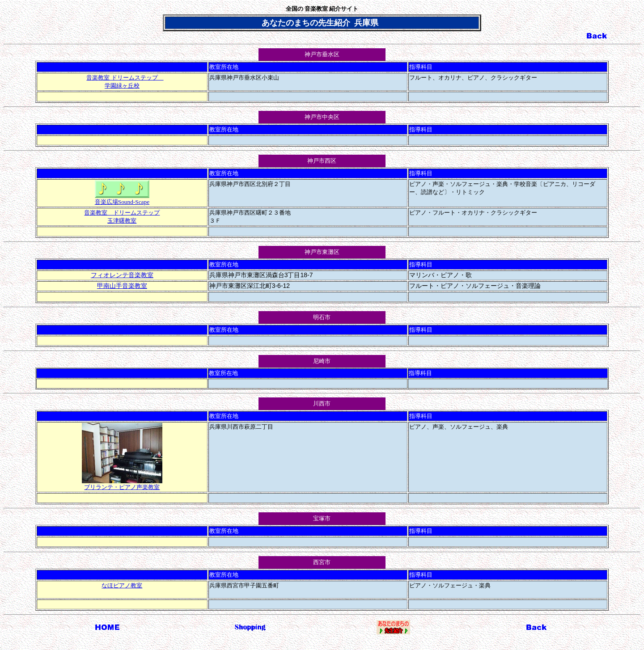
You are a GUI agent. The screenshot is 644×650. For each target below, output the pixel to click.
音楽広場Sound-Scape (122, 199)
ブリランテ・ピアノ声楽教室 (122, 484)
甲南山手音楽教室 (122, 286)
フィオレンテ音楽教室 (122, 275)
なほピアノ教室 (122, 585)
